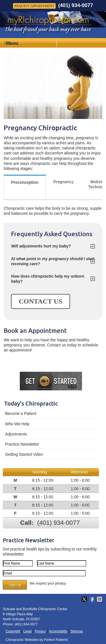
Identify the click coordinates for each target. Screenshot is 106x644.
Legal (27, 631)
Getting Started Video (24, 454)
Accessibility (58, 631)
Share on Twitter (85, 599)
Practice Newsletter (22, 444)
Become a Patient (21, 413)
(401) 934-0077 (76, 5)
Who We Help (17, 424)
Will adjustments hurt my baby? (41, 246)
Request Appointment (34, 6)
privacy (60, 583)
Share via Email (100, 599)
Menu (11, 43)
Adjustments (16, 434)
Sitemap (77, 631)
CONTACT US (40, 301)
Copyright (13, 631)
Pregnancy (63, 182)
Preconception (25, 182)
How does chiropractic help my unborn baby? (48, 279)
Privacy (40, 631)
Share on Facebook (92, 599)
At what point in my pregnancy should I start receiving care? (53, 261)
